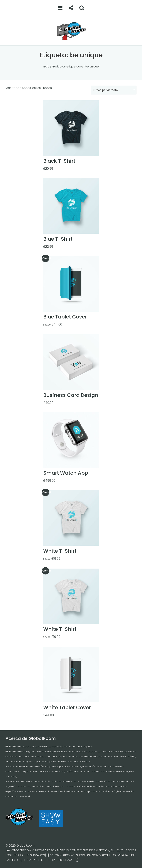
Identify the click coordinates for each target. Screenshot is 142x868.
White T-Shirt (60, 551)
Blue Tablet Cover (65, 317)
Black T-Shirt (59, 161)
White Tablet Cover (67, 707)
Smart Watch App (66, 473)
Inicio (46, 67)
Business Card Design (71, 395)
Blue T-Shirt (58, 239)
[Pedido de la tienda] (114, 90)
